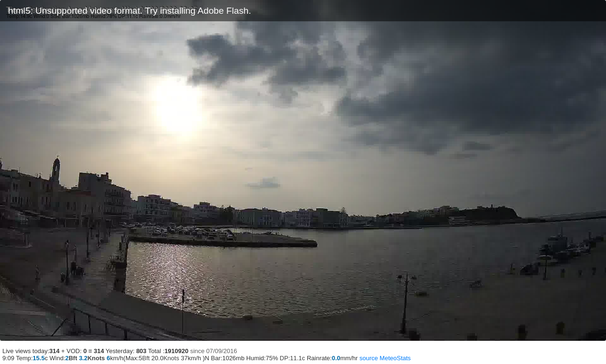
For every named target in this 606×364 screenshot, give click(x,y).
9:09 (8, 358)
